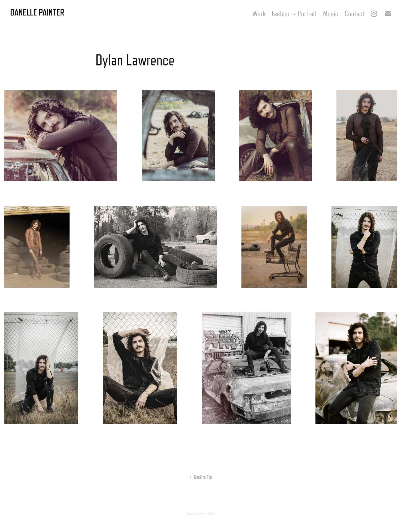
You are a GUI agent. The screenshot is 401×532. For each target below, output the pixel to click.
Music (331, 14)
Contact (355, 14)
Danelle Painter (37, 12)
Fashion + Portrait (294, 14)
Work (259, 14)
